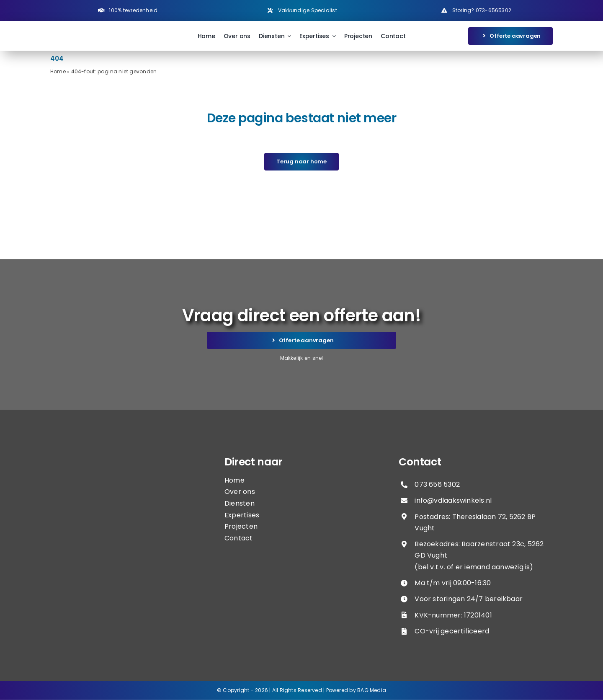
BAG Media (372, 690)
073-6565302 (493, 10)
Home (58, 71)
